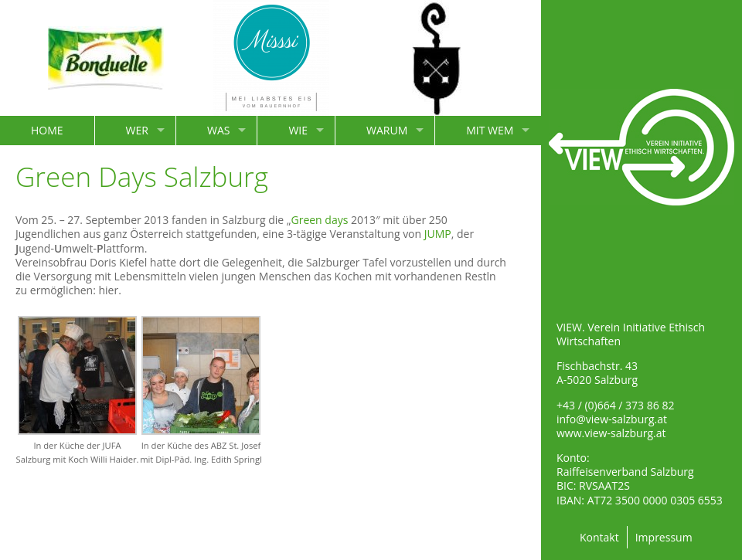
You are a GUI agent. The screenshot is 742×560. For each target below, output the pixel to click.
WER (137, 130)
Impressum (664, 537)
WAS (218, 130)
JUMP (438, 234)
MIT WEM (490, 130)
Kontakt (599, 537)
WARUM (387, 130)
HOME (47, 130)
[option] (106, 58)
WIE (298, 130)
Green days (319, 220)
